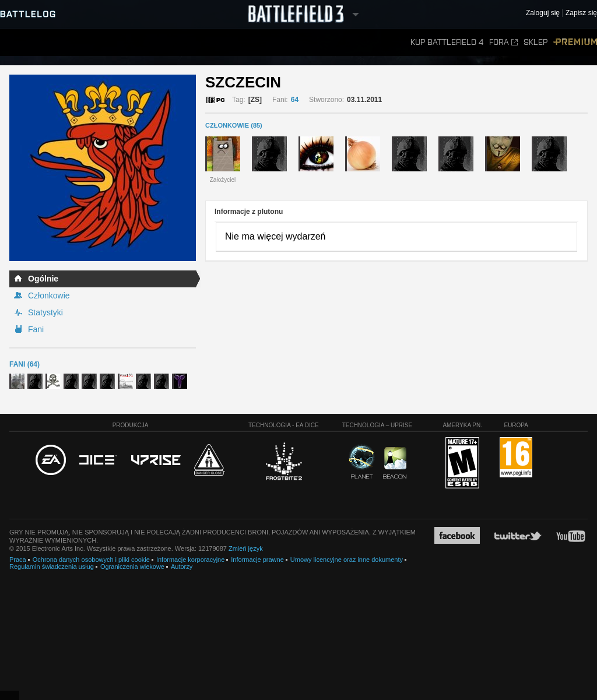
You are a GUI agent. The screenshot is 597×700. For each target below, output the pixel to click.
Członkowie (49, 296)
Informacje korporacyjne (190, 560)
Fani (36, 329)
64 (295, 100)
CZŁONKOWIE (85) (234, 125)
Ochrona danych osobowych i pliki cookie (91, 560)
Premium (575, 42)
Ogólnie (43, 279)
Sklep (535, 42)
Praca (18, 560)
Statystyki (45, 312)
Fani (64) (24, 364)
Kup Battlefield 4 (447, 42)
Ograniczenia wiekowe (132, 567)
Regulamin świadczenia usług (52, 567)
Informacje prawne (257, 560)
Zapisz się (581, 13)
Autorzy (182, 567)
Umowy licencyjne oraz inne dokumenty (347, 560)
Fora (503, 42)
